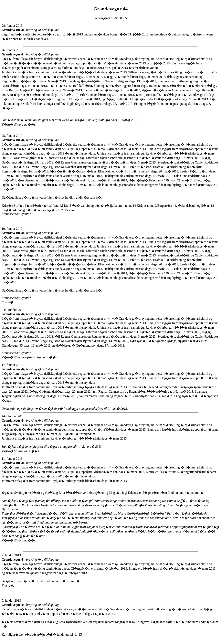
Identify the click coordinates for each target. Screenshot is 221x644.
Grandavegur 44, (14, 30)
